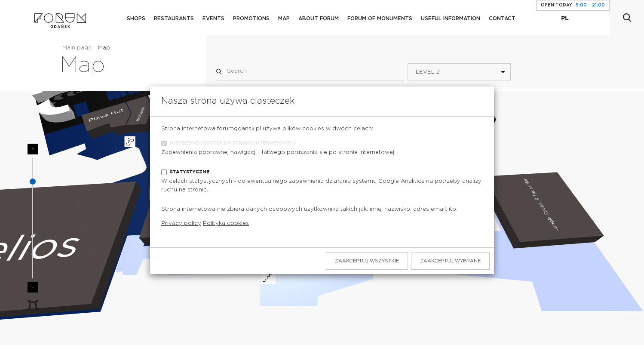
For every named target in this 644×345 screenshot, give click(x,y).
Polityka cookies (226, 223)
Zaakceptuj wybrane (450, 261)
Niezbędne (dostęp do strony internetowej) (233, 143)
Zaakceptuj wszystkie (367, 261)
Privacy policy (181, 223)
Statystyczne (190, 172)
